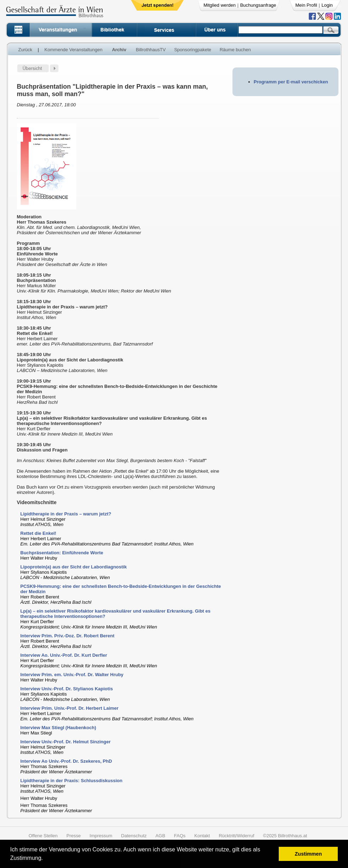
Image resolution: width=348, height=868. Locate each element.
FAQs (180, 836)
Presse (73, 836)
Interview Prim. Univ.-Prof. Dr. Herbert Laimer (70, 708)
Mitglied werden (220, 5)
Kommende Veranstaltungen (73, 50)
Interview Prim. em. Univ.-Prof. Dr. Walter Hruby (72, 675)
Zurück (25, 50)
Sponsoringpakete (193, 50)
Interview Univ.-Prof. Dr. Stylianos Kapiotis (67, 689)
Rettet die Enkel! (39, 533)
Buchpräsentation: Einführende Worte (62, 553)
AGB (160, 836)
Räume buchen (235, 50)
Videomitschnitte (37, 502)
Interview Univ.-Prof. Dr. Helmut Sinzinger (66, 742)
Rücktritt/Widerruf (236, 836)
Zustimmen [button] (308, 854)
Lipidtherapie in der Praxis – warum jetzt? (66, 514)
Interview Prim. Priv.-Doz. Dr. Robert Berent (67, 636)
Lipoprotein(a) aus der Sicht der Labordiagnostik (74, 567)
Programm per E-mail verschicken (291, 82)
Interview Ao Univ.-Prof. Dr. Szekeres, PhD (66, 761)
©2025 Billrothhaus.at (285, 836)
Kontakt (202, 836)
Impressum (101, 836)
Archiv (119, 50)
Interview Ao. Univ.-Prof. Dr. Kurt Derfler (64, 655)
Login (327, 5)
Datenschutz (134, 836)
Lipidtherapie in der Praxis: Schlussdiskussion (72, 781)
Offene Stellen (43, 836)
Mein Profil (306, 5)
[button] (45, 859)
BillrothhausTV (151, 50)
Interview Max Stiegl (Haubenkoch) (58, 728)
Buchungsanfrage (258, 5)
